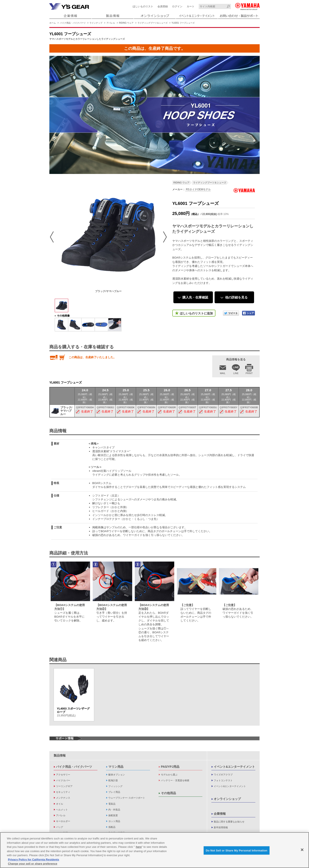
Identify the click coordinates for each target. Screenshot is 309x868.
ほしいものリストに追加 (196, 313)
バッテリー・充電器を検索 (175, 780)
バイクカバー (63, 780)
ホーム (53, 23)
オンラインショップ (227, 799)
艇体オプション (117, 775)
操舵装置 (113, 815)
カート (191, 6)
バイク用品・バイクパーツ (73, 23)
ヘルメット (62, 810)
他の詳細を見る (236, 297)
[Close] (302, 851)
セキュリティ (63, 792)
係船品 (112, 827)
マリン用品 (116, 767)
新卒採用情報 (221, 827)
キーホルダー (63, 821)
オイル (60, 804)
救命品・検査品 (117, 833)
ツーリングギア (64, 786)
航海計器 (113, 780)
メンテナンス (63, 798)
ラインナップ (96, 23)
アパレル (111, 23)
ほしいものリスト (143, 6)
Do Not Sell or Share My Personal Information (237, 852)
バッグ (60, 827)
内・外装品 (114, 810)
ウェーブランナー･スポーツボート (127, 798)
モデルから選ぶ (169, 775)
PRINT (249, 373)
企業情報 (220, 814)
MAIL (223, 373)
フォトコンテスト (223, 780)
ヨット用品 (114, 821)
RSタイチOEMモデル (198, 189)
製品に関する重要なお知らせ (229, 822)
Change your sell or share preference (33, 865)
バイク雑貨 (62, 833)
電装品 (112, 804)
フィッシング (115, 786)
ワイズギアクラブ (223, 775)
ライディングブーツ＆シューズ (153, 23)
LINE (236, 373)
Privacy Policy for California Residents (33, 861)
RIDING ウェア (126, 23)
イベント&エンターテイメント (234, 767)
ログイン (177, 6)
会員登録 (163, 6)
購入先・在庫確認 (195, 297)
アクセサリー (63, 775)
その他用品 (168, 793)
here (139, 848)
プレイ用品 (114, 792)
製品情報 (60, 755)
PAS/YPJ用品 (170, 767)
